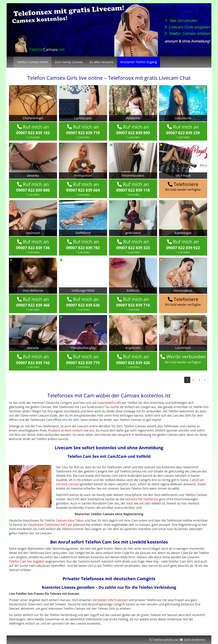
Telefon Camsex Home (32, 62)
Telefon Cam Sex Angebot (27, 561)
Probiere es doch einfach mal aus (71, 430)
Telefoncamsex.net (166, 640)
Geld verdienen (194, 640)
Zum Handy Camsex (69, 62)
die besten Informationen (110, 600)
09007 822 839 (33, 133)
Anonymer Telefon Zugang (139, 62)
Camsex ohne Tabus (70, 520)
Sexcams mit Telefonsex (142, 499)
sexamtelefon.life (109, 403)
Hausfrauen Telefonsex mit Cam (50, 525)
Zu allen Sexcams (101, 62)
